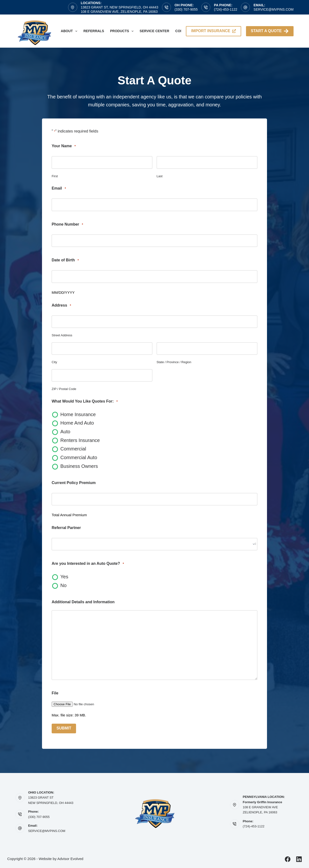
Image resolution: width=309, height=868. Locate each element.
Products (123, 31)
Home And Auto (77, 423)
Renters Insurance (80, 440)
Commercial (73, 449)
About (70, 31)
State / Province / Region (174, 362)
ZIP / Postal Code (64, 389)
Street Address (62, 335)
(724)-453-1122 (226, 9)
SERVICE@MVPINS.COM (47, 831)
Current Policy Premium (74, 483)
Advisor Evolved (70, 859)
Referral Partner (66, 528)
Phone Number (67, 224)
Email (59, 188)
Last (160, 176)
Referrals (94, 31)
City (54, 362)
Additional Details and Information (83, 602)
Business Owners (79, 466)
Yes (64, 577)
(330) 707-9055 (186, 9)
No (63, 585)
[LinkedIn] (299, 859)
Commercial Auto (79, 457)
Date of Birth (65, 260)
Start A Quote (270, 31)
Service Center (154, 31)
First (55, 176)
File (55, 693)
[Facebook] (288, 859)
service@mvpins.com (274, 9)
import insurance (214, 31)
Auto (65, 432)
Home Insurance (78, 414)
